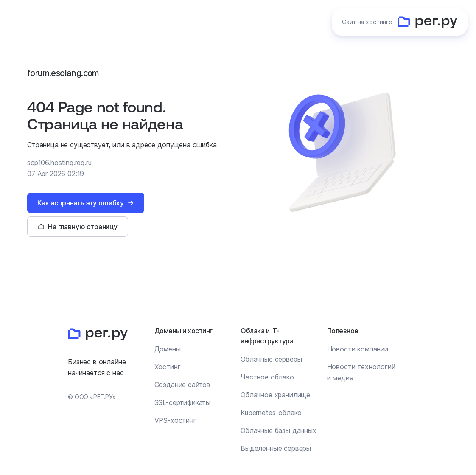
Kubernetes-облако (271, 413)
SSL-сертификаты (183, 402)
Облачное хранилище (275, 395)
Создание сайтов (183, 385)
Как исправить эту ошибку (81, 203)
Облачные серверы (271, 359)
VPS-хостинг (175, 420)
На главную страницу (83, 227)
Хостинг (168, 367)
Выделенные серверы (276, 448)
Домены (168, 349)
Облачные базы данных (279, 430)
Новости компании (358, 349)
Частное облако (267, 377)
